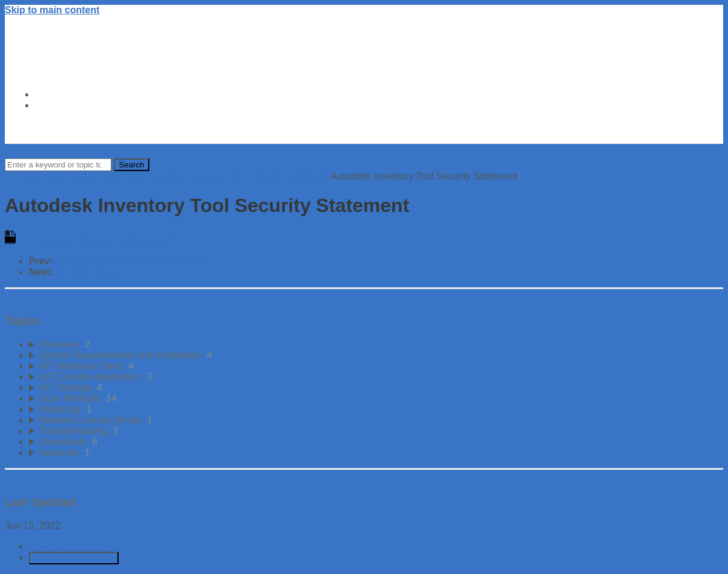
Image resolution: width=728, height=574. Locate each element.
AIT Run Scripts (89, 272)
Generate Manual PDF (74, 558)
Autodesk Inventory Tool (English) (211, 176)
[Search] (58, 165)
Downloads (307, 176)
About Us (56, 105)
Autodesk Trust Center (87, 94)
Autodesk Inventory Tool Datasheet (130, 261)
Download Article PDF (76, 546)
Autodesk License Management (72, 176)
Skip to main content (52, 10)
